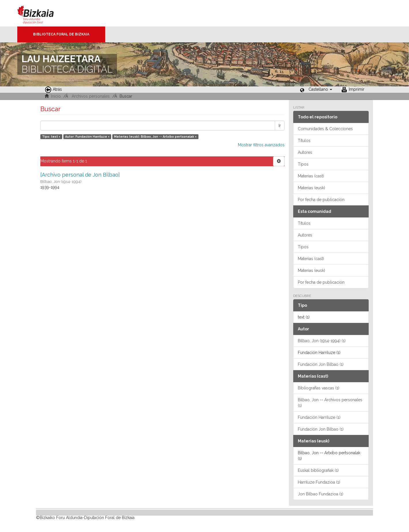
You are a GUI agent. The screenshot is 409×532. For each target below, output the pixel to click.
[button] (320, 89)
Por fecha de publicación (321, 200)
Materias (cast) (311, 176)
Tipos (303, 164)
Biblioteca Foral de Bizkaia (61, 34)
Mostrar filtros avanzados (261, 145)
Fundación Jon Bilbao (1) (321, 364)
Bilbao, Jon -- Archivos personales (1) (330, 403)
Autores (305, 152)
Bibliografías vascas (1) (319, 388)
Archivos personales (91, 96)
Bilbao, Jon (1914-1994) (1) (322, 341)
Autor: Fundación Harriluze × (87, 137)
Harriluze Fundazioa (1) (319, 482)
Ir (280, 126)
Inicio (56, 96)
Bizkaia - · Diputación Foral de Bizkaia (42, 13)
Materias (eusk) (312, 188)
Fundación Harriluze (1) (319, 417)
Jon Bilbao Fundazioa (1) (321, 494)
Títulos (304, 141)
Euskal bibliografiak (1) (318, 470)
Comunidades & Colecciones (325, 129)
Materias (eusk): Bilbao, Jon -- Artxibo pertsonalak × (155, 137)
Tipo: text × (51, 137)
